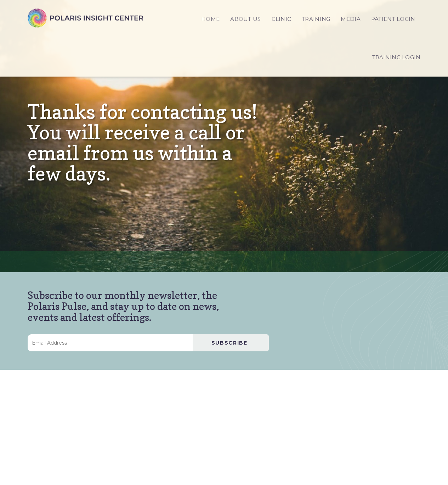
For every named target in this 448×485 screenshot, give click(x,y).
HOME (210, 19)
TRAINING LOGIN (396, 57)
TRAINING (316, 19)
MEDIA (350, 19)
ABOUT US (245, 19)
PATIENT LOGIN (393, 19)
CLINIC (282, 19)
